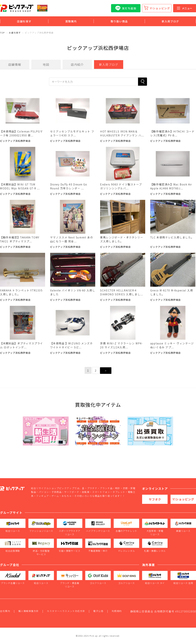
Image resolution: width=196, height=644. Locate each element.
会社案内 (5, 611)
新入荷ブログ (170, 21)
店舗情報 (15, 64)
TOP (2, 33)
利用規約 (117, 611)
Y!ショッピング (160, 8)
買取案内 (71, 21)
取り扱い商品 (119, 21)
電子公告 (98, 611)
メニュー (185, 8)
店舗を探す (24, 21)
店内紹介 (77, 64)
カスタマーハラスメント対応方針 (66, 611)
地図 (46, 64)
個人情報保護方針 (29, 611)
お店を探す (15, 33)
